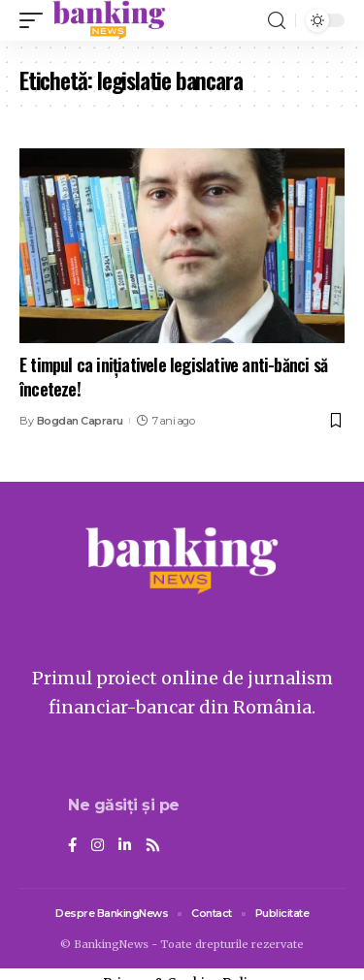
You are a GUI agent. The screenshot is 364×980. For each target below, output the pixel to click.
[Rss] (153, 846)
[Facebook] (72, 846)
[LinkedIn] (125, 846)
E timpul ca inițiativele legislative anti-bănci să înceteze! (173, 377)
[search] (277, 21)
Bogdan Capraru (80, 421)
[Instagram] (98, 846)
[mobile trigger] (36, 20)
